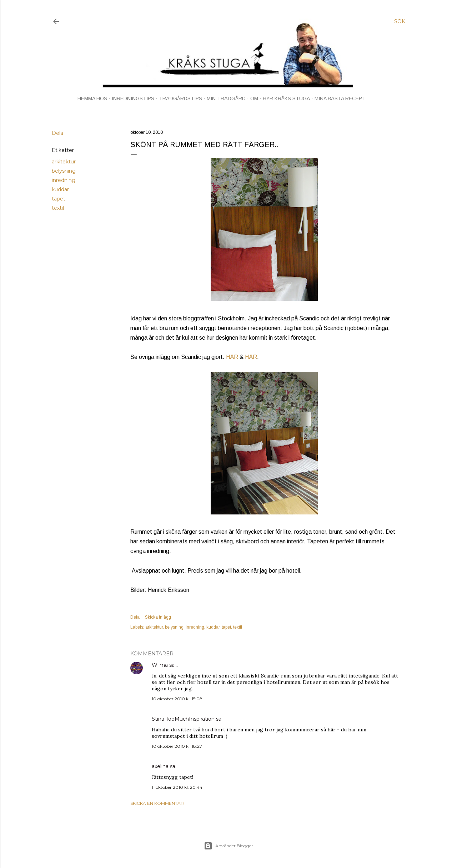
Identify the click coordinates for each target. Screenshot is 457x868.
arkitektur (64, 162)
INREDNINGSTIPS (133, 98)
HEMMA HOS (92, 98)
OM (254, 98)
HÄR (232, 357)
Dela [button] (57, 133)
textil (58, 208)
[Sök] (400, 21)
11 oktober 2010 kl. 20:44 (177, 787)
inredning (64, 180)
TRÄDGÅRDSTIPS (180, 98)
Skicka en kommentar (157, 803)
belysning (64, 171)
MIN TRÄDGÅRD (226, 98)
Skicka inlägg (158, 617)
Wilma (160, 665)
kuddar (60, 189)
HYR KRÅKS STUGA (286, 98)
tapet (59, 199)
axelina (160, 766)
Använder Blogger (228, 846)
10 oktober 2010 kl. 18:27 (177, 746)
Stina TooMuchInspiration (183, 719)
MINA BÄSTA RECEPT (340, 98)
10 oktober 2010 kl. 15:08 (177, 699)
